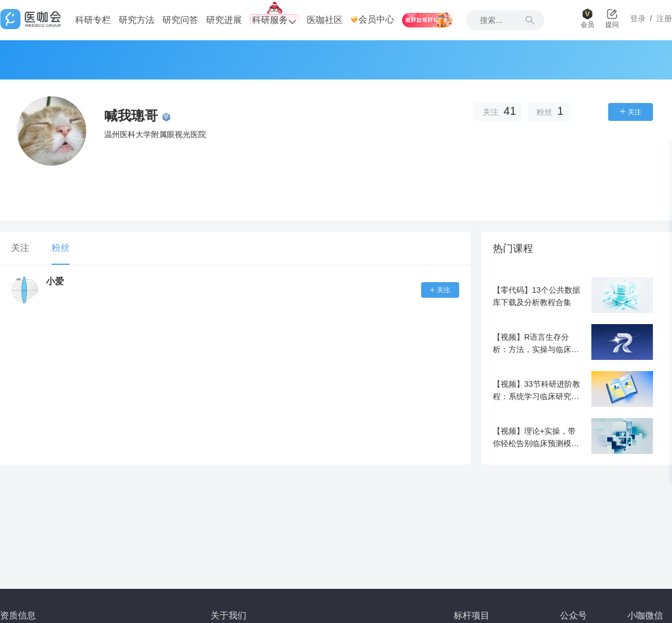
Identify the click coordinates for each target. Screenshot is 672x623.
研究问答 (180, 20)
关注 (20, 248)
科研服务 (274, 20)
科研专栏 (93, 20)
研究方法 (137, 20)
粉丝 (60, 248)
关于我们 (228, 615)
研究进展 (224, 20)
